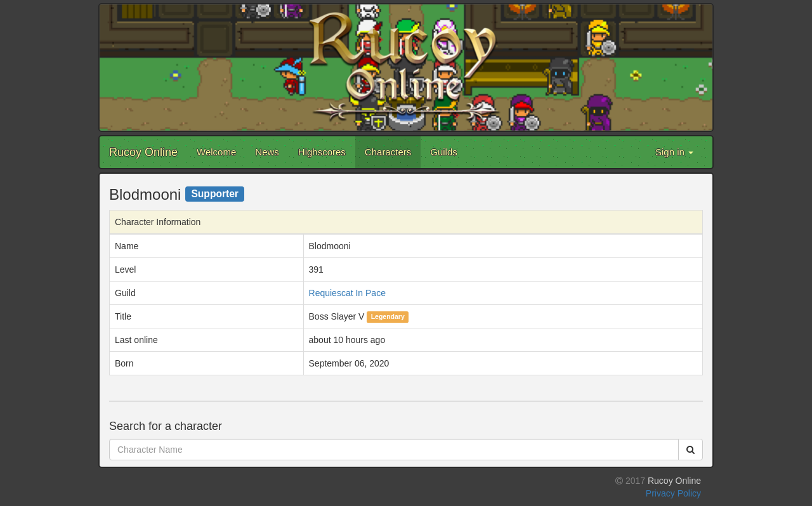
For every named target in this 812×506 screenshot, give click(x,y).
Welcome (216, 152)
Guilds (444, 152)
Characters (388, 152)
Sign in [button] (674, 152)
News (267, 152)
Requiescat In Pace (347, 293)
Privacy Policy (673, 493)
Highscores (322, 152)
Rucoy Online (143, 152)
